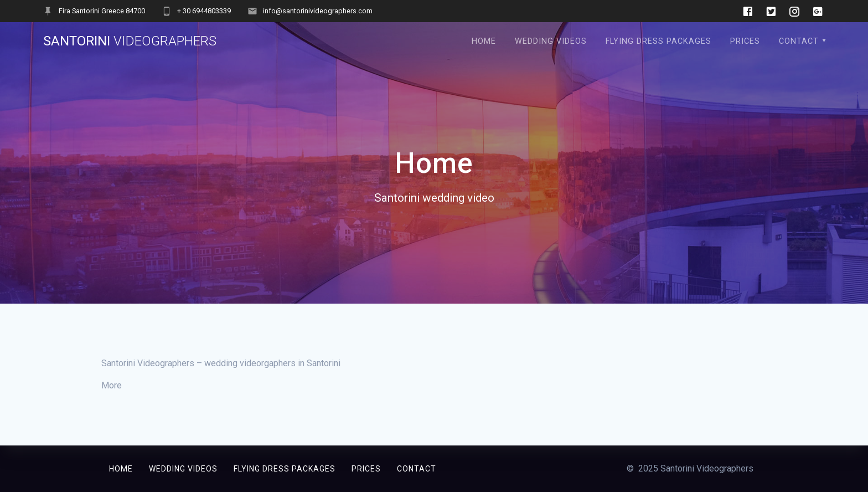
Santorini (130, 41)
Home (484, 41)
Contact (799, 41)
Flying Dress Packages (658, 41)
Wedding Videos (551, 41)
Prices (745, 41)
